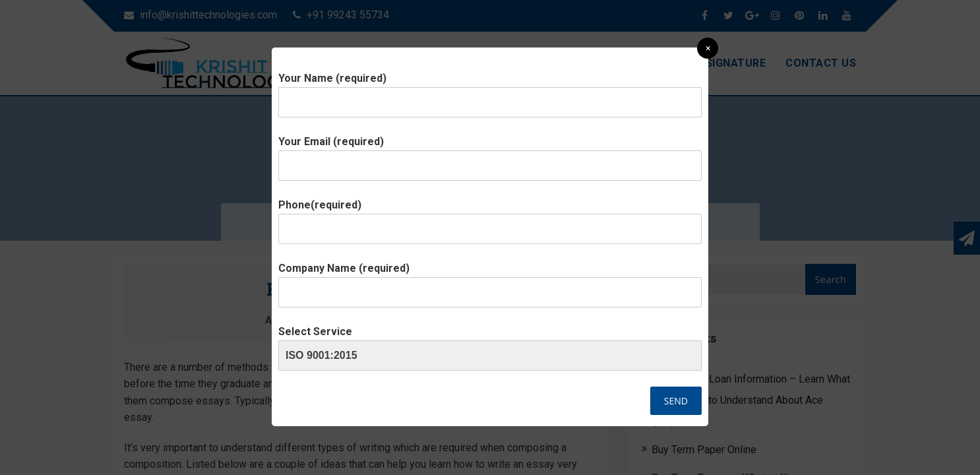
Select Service (490, 343)
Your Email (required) (490, 154)
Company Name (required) (490, 280)
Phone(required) (490, 217)
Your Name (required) (490, 90)
